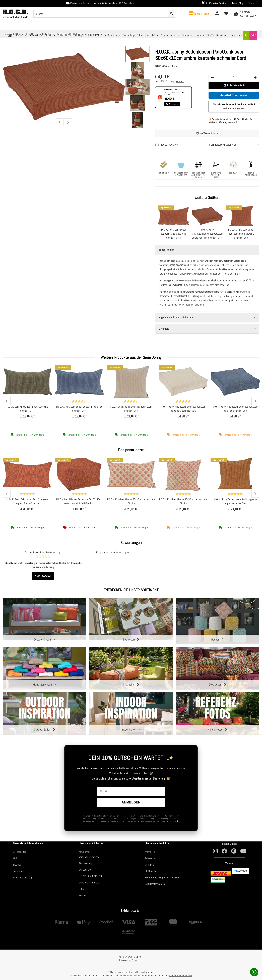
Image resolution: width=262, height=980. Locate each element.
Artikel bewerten (43, 576)
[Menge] (234, 77)
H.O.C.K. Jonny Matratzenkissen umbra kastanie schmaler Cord (207, 234)
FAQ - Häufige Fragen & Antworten (162, 878)
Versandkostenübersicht (181, 975)
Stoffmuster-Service (214, 3)
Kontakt (253, 3)
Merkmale (149, 865)
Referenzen (150, 858)
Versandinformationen (90, 857)
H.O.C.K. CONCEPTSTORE (91, 876)
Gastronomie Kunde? (89, 883)
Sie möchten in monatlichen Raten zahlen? (234, 106)
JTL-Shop (135, 960)
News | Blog (237, 3)
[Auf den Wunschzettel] (207, 133)
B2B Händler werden (155, 884)
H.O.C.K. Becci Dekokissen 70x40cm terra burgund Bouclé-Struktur (27, 501)
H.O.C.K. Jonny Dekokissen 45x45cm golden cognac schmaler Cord (235, 501)
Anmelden (131, 802)
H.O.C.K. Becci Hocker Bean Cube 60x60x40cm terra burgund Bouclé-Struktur (79, 501)
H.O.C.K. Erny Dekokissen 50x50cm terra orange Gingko (183, 501)
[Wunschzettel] (226, 14)
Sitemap (17, 865)
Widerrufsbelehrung (23, 878)
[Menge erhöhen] (255, 78)
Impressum (19, 871)
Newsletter (85, 852)
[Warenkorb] (245, 14)
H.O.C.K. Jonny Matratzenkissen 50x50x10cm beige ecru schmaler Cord (183, 409)
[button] (199, 14)
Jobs (81, 889)
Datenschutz (171, 821)
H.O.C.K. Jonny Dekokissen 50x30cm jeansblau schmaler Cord (79, 409)
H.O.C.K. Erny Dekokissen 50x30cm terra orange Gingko (131, 501)
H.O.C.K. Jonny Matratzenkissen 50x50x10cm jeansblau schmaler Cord (235, 409)
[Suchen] (101, 14)
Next (68, 122)
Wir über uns (85, 870)
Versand (180, 81)
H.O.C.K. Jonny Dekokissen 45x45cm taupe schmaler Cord (131, 409)
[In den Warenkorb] (234, 86)
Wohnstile (150, 852)
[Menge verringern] (213, 78)
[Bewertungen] (79, 401)
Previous (60, 122)
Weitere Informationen (234, 109)
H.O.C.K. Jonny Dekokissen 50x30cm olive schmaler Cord (27, 409)
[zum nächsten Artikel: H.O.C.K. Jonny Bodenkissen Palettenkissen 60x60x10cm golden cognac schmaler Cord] (256, 34)
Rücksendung (86, 863)
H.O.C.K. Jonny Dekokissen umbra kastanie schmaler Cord (173, 234)
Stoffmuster (151, 871)
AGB (141, 821)
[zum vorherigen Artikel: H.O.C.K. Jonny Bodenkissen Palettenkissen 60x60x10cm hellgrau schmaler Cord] (249, 34)
